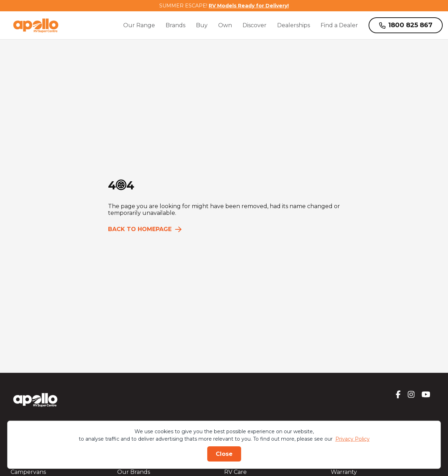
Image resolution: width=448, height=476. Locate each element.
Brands (175, 25)
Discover (255, 25)
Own (225, 25)
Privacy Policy (353, 439)
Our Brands (134, 472)
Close (224, 454)
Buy (202, 25)
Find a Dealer (339, 25)
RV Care (235, 472)
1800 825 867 (406, 25)
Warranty (344, 472)
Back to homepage (145, 229)
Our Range (139, 25)
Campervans (28, 472)
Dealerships (294, 25)
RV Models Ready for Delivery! (249, 6)
